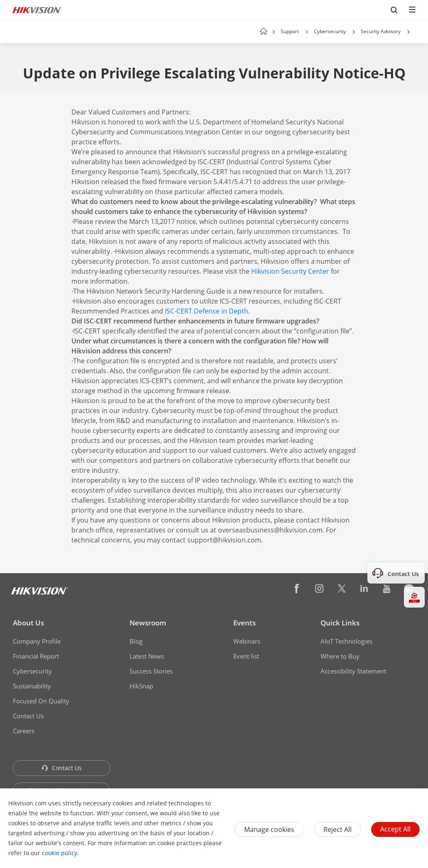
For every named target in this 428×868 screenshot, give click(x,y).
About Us (28, 623)
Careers (24, 731)
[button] (307, 32)
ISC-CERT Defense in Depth (207, 311)
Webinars (247, 641)
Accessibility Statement (353, 671)
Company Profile (37, 641)
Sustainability (32, 686)
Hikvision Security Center (290, 271)
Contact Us (28, 716)
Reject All (338, 829)
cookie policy (60, 853)
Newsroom (148, 623)
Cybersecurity (330, 31)
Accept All (395, 829)
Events (245, 623)
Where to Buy (340, 656)
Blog (136, 641)
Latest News (147, 656)
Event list (246, 656)
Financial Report (36, 656)
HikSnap (141, 686)
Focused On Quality (41, 701)
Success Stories (151, 671)
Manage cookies (269, 829)
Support (290, 31)
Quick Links (340, 623)
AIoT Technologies (346, 641)
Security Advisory (381, 31)
